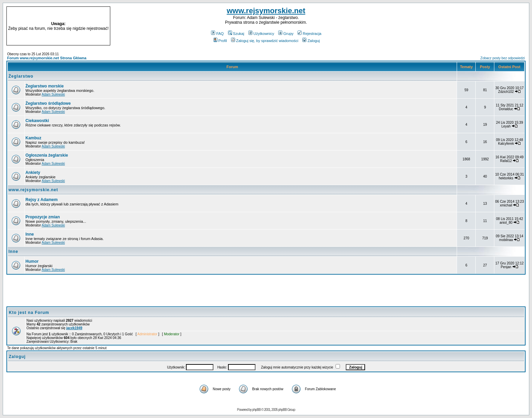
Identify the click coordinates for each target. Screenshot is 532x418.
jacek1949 (74, 328)
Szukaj (236, 34)
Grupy (286, 34)
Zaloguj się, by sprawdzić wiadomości (265, 41)
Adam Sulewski (53, 94)
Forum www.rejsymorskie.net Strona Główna (47, 58)
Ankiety (33, 173)
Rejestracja (309, 34)
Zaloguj (311, 41)
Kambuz (33, 138)
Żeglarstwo (21, 76)
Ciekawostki (37, 121)
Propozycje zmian (43, 217)
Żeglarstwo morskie (45, 86)
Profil (220, 41)
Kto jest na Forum (29, 313)
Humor (32, 261)
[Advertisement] (461, 26)
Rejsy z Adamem (42, 200)
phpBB (256, 410)
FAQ (217, 34)
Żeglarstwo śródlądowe (48, 103)
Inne (30, 234)
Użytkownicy (261, 34)
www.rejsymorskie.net (266, 11)
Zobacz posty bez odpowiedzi (503, 58)
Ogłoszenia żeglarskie (47, 155)
